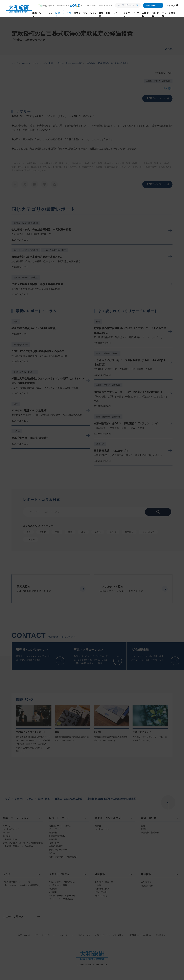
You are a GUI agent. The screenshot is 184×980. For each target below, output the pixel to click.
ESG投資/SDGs (21, 345)
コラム (17, 431)
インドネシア (148, 532)
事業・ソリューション (16, 818)
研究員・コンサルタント (109, 818)
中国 (57, 532)
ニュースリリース (13, 917)
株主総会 (129, 532)
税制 (98, 321)
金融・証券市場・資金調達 (108, 417)
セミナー (8, 874)
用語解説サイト (70, 5)
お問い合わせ (153, 5)
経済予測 (100, 444)
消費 (28, 532)
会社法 (113, 532)
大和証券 (161, 935)
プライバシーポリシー (45, 935)
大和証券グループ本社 (139, 935)
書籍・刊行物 (149, 818)
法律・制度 (48, 63)
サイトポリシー (66, 935)
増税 (70, 532)
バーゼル (30, 540)
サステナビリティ (59, 874)
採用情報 (146, 874)
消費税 (98, 532)
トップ (15, 63)
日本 (16, 321)
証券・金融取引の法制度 (55, 250)
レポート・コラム (30, 63)
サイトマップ (84, 935)
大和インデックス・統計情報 (109, 935)
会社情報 (100, 874)
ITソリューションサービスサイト (99, 5)
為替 (83, 532)
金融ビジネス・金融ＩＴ (25, 372)
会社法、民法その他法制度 (70, 63)
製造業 (43, 532)
